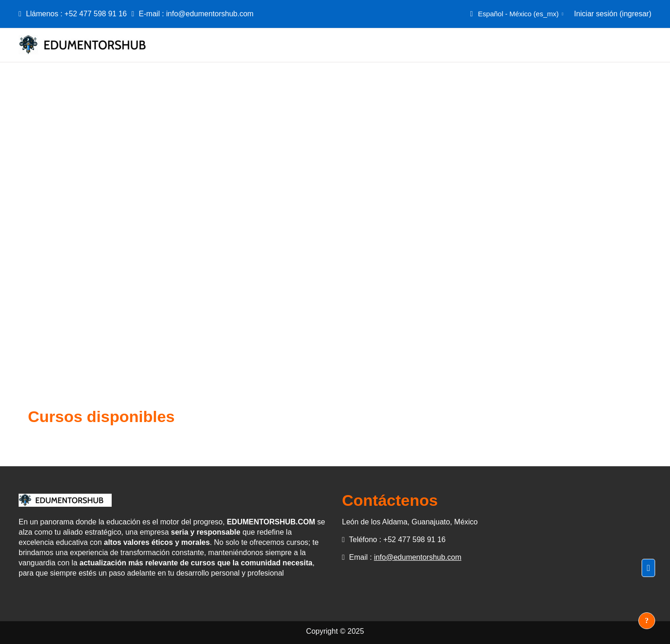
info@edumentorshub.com (210, 14)
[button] (516, 14)
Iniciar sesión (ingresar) (613, 14)
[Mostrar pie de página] (647, 621)
